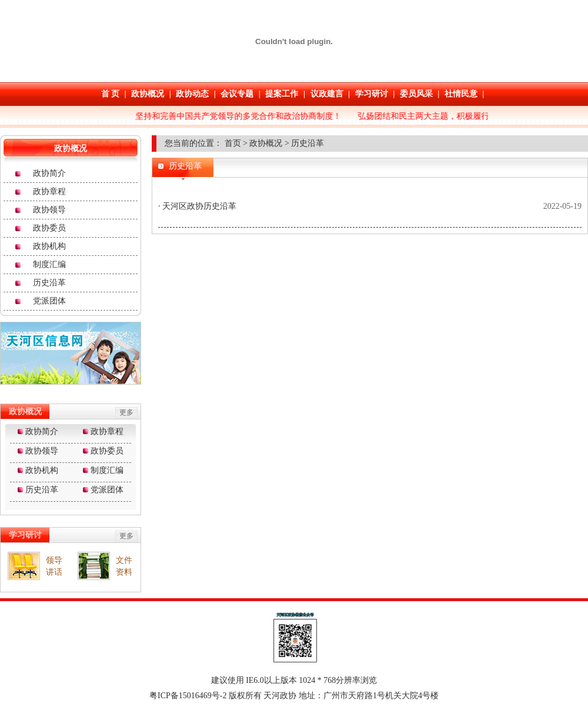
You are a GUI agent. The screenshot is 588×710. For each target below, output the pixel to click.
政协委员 (49, 228)
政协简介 (49, 173)
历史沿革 (49, 283)
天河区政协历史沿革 (199, 206)
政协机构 (49, 246)
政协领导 (49, 210)
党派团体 (49, 301)
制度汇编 (49, 264)
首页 (233, 143)
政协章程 (49, 191)
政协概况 (266, 143)
